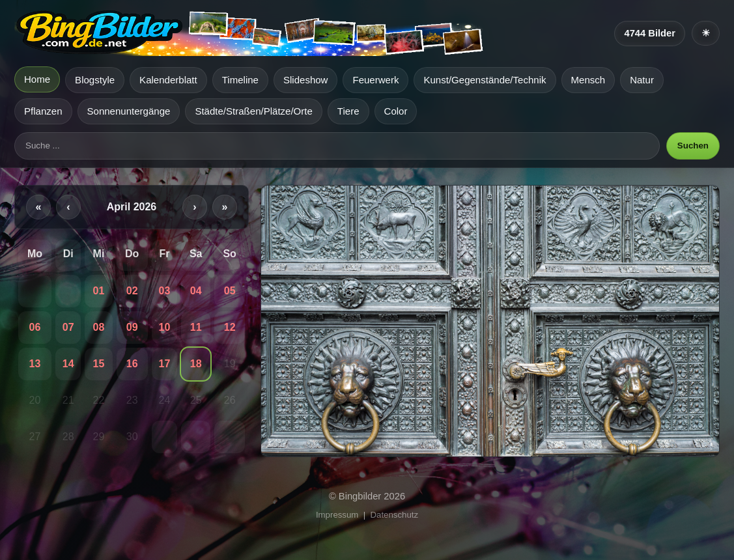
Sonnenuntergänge (129, 111)
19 (230, 364)
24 (164, 400)
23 (132, 400)
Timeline (240, 80)
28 (68, 437)
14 (68, 364)
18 (196, 364)
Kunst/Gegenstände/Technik (485, 80)
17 (164, 364)
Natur (642, 80)
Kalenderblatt (168, 80)
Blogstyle (95, 80)
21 (68, 400)
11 (196, 327)
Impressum (337, 515)
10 (164, 327)
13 (35, 364)
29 (99, 437)
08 (99, 327)
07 (68, 327)
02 (132, 291)
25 (196, 400)
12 (230, 327)
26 (230, 400)
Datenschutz (395, 515)
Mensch (588, 80)
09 (132, 327)
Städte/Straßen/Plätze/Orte (253, 111)
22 (99, 400)
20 (35, 400)
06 (35, 327)
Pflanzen (43, 111)
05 (230, 291)
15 (99, 364)
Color (396, 111)
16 (132, 364)
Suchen (693, 146)
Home (37, 79)
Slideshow (306, 80)
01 (99, 291)
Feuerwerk (375, 80)
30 (132, 437)
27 (35, 437)
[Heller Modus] (706, 33)
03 (164, 291)
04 (196, 291)
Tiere (348, 111)
